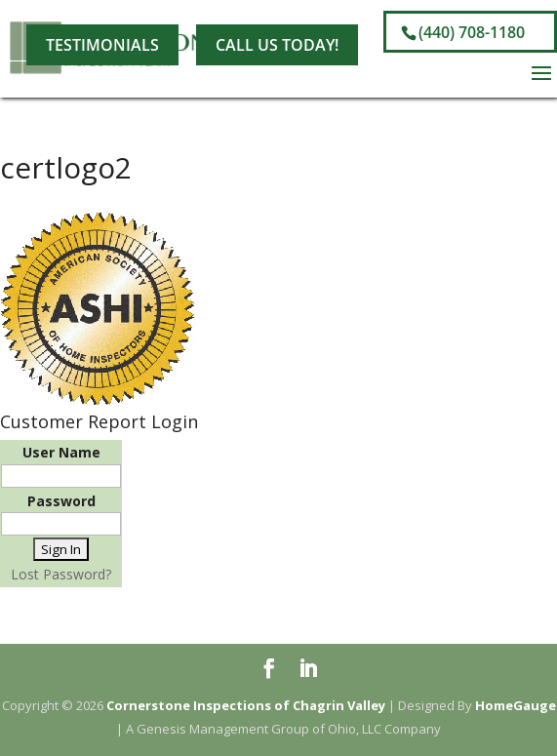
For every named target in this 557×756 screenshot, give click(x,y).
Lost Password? (61, 574)
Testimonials (102, 45)
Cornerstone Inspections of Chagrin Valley (246, 705)
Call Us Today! (277, 45)
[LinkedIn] (201, 17)
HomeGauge (516, 705)
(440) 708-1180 (472, 32)
